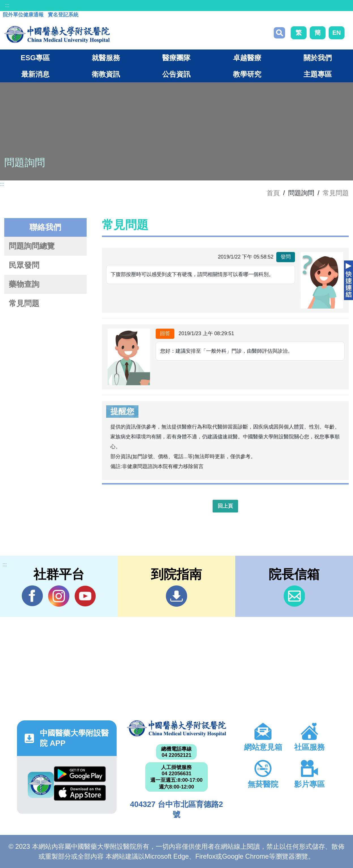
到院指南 (176, 596)
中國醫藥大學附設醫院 (177, 728)
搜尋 (279, 33)
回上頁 (225, 506)
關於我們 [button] (318, 58)
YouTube (85, 596)
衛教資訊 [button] (106, 74)
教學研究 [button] (247, 74)
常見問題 (336, 193)
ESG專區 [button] (35, 58)
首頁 (273, 193)
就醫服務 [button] (106, 58)
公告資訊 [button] (176, 74)
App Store (80, 793)
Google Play (80, 774)
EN (337, 33)
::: (7, 5)
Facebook (32, 596)
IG (59, 596)
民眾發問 (24, 265)
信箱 (294, 596)
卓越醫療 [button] (247, 58)
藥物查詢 (24, 284)
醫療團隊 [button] (176, 58)
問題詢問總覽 (32, 246)
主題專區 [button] (318, 74)
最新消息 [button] (35, 74)
